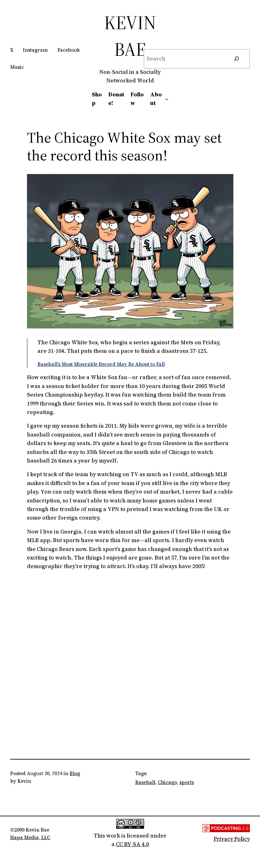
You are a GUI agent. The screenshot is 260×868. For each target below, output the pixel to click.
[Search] (237, 59)
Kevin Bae (130, 36)
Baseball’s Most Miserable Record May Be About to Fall (101, 364)
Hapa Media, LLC (30, 837)
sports (187, 782)
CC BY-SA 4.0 (132, 844)
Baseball (145, 782)
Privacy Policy (232, 839)
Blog (75, 773)
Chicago (167, 782)
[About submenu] (167, 99)
